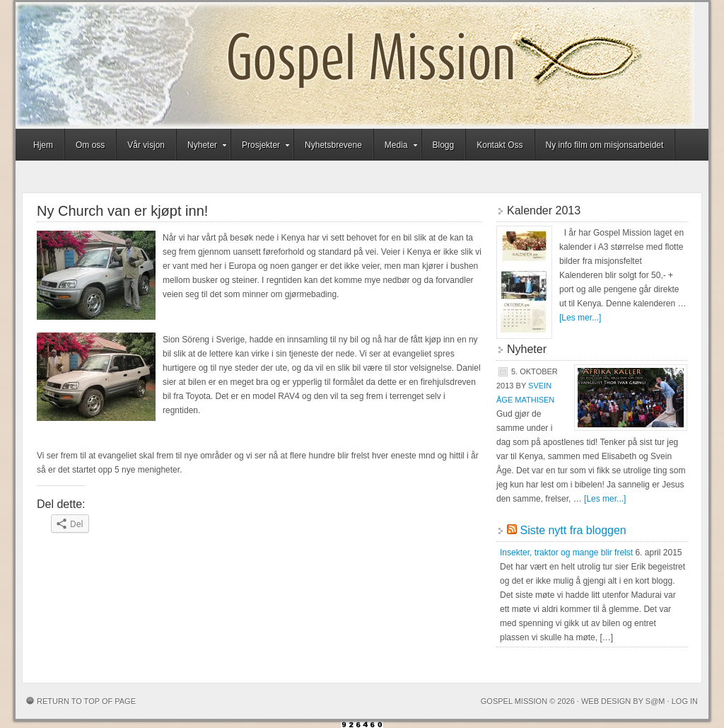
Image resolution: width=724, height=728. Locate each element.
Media (396, 147)
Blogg (444, 145)
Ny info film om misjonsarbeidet (605, 145)
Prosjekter (261, 147)
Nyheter (202, 147)
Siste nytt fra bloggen (573, 530)
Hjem (43, 145)
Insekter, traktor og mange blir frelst (566, 553)
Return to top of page (86, 701)
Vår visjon (146, 145)
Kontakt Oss (500, 145)
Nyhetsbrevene (333, 145)
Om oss (90, 145)
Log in (685, 701)
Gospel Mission (355, 65)
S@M (655, 701)
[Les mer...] (580, 318)
